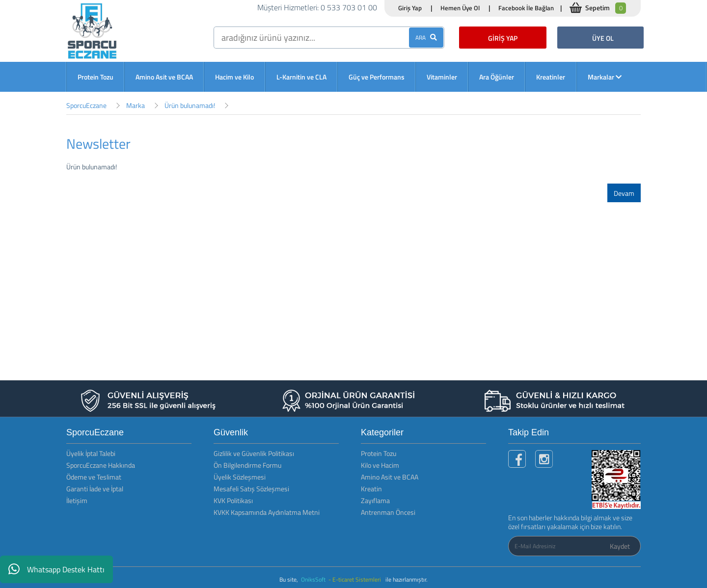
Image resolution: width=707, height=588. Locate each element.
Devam (624, 193)
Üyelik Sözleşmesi (240, 477)
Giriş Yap (410, 8)
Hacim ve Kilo (234, 77)
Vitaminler (442, 77)
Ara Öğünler (497, 77)
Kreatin (371, 489)
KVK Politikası (233, 500)
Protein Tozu (95, 77)
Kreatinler (551, 77)
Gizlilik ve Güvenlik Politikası (254, 453)
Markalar (605, 77)
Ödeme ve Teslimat (94, 477)
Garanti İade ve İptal (95, 489)
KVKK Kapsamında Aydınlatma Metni (267, 512)
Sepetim (606, 8)
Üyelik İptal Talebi (91, 453)
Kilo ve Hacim (380, 465)
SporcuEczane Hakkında (101, 465)
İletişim (77, 500)
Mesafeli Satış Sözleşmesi (251, 489)
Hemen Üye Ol (460, 8)
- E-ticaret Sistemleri (356, 579)
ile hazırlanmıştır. (407, 579)
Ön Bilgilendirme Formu (247, 465)
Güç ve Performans (377, 77)
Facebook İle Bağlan (526, 8)
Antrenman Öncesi (388, 512)
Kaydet (620, 546)
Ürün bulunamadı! (190, 105)
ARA (426, 38)
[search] (329, 38)
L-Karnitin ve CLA (301, 77)
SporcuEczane (86, 105)
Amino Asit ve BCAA (164, 77)
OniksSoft (314, 579)
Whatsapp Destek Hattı (56, 569)
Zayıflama (375, 500)
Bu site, (289, 579)
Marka (136, 105)
